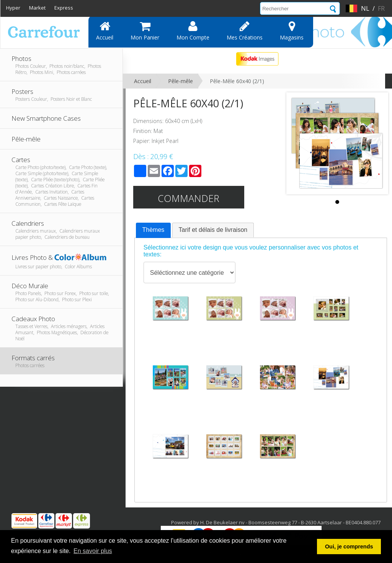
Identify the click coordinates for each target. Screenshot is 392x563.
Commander (189, 198)
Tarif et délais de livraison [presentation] (213, 230)
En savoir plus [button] (93, 551)
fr (381, 8)
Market (37, 8)
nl (365, 8)
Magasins (292, 31)
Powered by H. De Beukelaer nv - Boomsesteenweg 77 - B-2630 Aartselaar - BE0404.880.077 (276, 522)
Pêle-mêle (180, 81)
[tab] (154, 230)
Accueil (105, 31)
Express (64, 8)
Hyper (13, 8)
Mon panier (145, 31)
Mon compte (193, 31)
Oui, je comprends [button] (349, 547)
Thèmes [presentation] (154, 230)
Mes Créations (245, 31)
